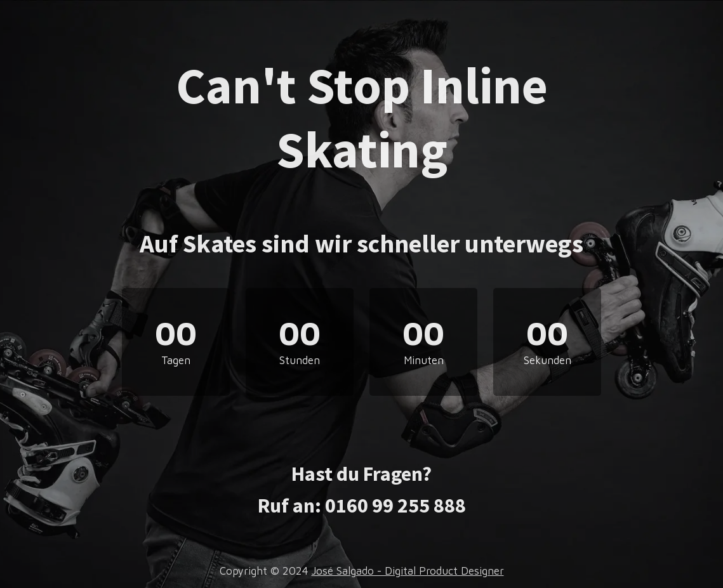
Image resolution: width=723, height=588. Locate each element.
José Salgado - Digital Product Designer (408, 571)
